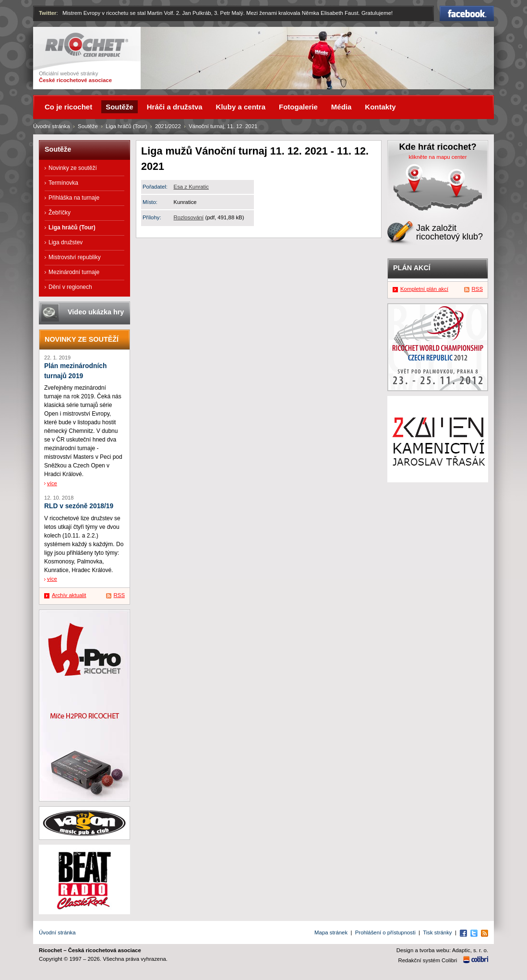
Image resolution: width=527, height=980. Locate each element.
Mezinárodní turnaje (74, 272)
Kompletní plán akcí (424, 289)
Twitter (48, 13)
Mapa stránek (331, 932)
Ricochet (87, 45)
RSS (119, 595)
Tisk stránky (437, 932)
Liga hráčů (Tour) (126, 126)
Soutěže (88, 126)
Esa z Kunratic (191, 187)
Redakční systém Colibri (428, 960)
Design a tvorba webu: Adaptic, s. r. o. (442, 950)
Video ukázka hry (96, 312)
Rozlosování (189, 217)
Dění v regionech (70, 287)
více (52, 483)
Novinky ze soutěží (73, 168)
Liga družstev (66, 242)
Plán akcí (412, 268)
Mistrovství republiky (75, 257)
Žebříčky (60, 213)
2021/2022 (168, 126)
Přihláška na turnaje (74, 198)
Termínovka (63, 183)
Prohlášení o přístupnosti (385, 932)
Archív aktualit (69, 595)
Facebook (467, 13)
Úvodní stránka (52, 126)
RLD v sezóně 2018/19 (79, 506)
